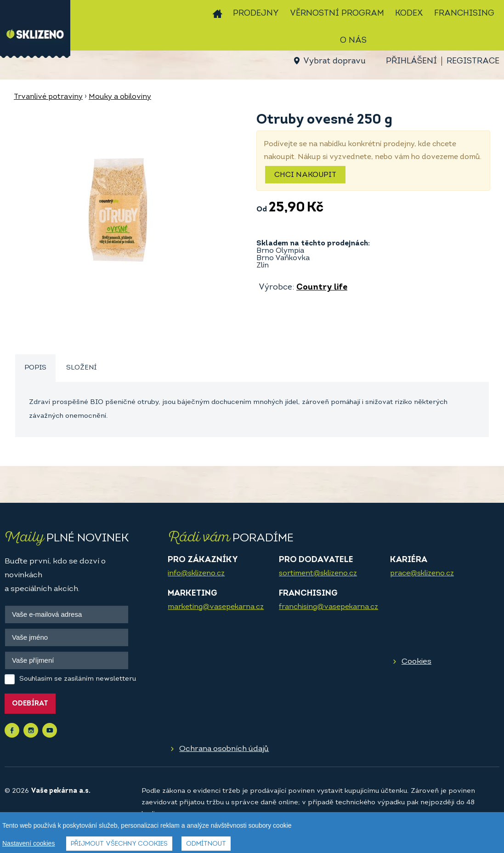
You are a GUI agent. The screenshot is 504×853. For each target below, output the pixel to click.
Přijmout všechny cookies (119, 844)
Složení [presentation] (81, 368)
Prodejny (256, 14)
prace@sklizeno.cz (422, 574)
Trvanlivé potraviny (48, 97)
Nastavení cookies (28, 843)
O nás (353, 41)
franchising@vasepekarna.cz (328, 607)
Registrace (473, 61)
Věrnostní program (337, 14)
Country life (322, 287)
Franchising (464, 14)
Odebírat (30, 704)
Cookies (416, 662)
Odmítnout (206, 844)
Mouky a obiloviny (120, 97)
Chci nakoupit (305, 175)
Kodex (409, 14)
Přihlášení (411, 61)
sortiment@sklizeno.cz (318, 574)
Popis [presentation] (35, 368)
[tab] (35, 368)
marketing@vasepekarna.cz (216, 607)
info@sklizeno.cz (196, 574)
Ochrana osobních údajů (224, 749)
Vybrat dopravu (334, 61)
